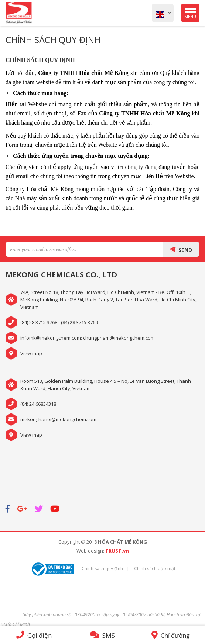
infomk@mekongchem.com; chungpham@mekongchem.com (88, 338)
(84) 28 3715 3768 (39, 322)
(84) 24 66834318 (38, 404)
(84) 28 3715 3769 (79, 322)
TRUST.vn (117, 551)
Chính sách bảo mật (155, 569)
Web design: (90, 551)
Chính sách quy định (102, 569)
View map (31, 353)
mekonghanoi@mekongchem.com (58, 419)
